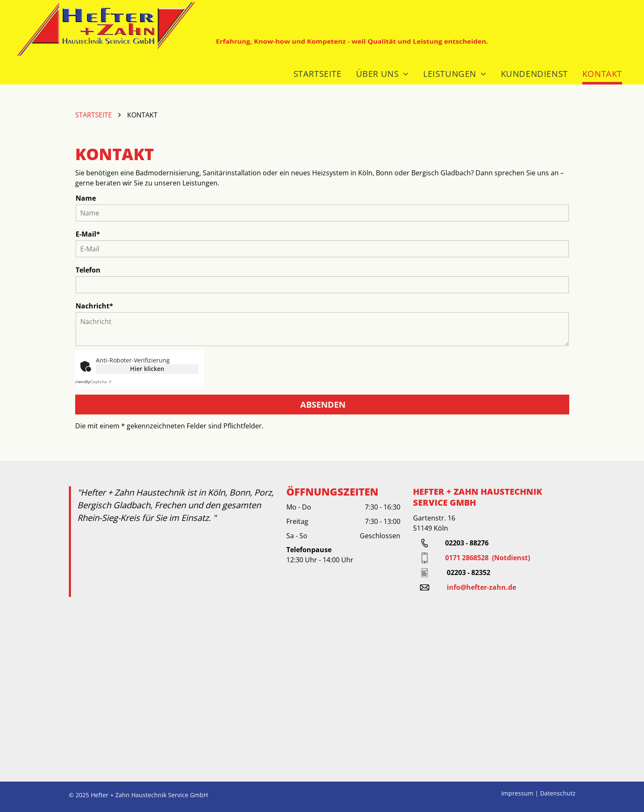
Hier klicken (147, 369)
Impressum (517, 793)
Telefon (88, 270)
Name (86, 198)
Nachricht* (94, 306)
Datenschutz (558, 793)
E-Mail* (88, 234)
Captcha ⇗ (92, 381)
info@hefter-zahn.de (481, 587)
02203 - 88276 (467, 543)
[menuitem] (315, 70)
